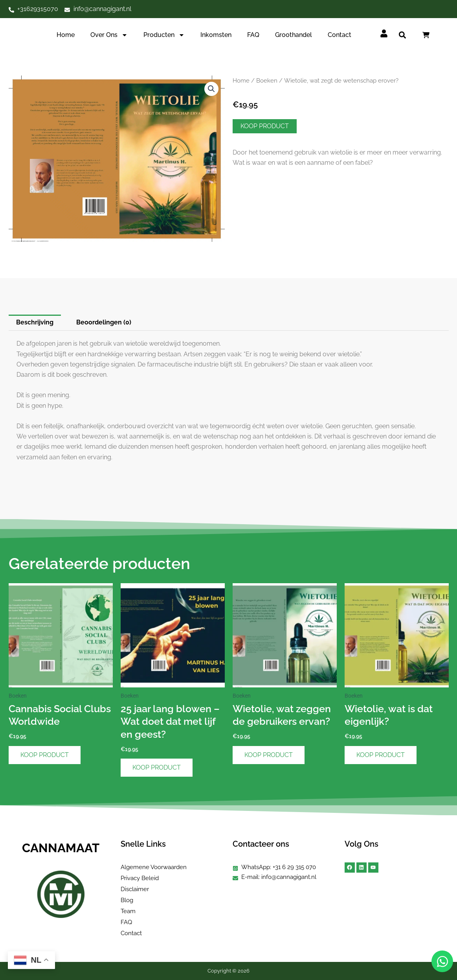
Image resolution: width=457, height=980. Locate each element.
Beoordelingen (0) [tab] (104, 322)
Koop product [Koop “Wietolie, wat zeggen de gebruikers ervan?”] (269, 755)
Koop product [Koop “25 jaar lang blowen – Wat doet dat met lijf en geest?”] (157, 767)
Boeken (267, 80)
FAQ (253, 35)
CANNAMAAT (61, 848)
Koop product (265, 126)
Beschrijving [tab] (35, 322)
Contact (340, 35)
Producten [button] (164, 35)
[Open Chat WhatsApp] (442, 961)
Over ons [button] (109, 35)
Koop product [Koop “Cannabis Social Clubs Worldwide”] (45, 755)
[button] (402, 35)
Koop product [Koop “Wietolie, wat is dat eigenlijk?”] (381, 755)
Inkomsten (216, 35)
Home (66, 35)
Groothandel (294, 35)
